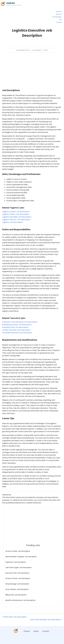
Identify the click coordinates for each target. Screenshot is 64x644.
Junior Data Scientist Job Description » (46, 620)
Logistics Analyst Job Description (16, 212)
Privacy (27, 631)
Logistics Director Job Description (16, 220)
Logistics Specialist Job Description (17, 217)
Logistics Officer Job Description (16, 214)
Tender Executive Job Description (16, 330)
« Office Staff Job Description (14, 617)
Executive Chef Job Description (15, 327)
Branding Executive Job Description (17, 325)
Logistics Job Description (13, 222)
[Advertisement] (32, 71)
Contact (59, 22)
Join (60, 20)
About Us (59, 14)
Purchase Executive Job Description (17, 333)
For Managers (57, 17)
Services (59, 11)
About (36, 631)
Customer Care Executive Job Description (20, 322)
